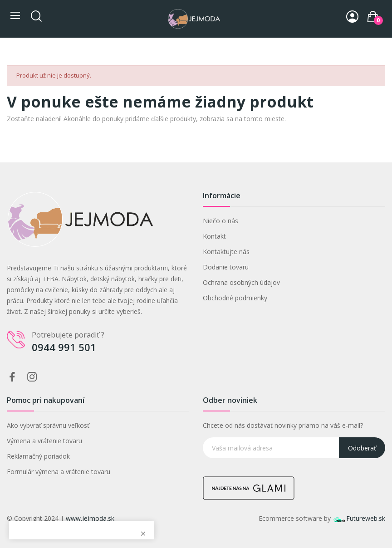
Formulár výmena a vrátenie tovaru (59, 472)
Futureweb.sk (359, 518)
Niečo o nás (220, 221)
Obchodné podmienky (235, 298)
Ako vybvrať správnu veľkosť (48, 425)
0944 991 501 (64, 347)
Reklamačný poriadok (38, 456)
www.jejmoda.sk (90, 518)
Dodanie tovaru (226, 267)
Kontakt (214, 236)
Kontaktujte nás (226, 252)
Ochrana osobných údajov (241, 282)
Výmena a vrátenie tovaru (44, 441)
